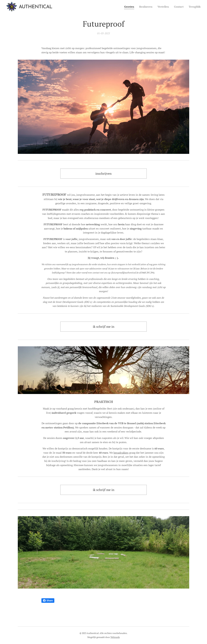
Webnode (115, 637)
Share (48, 601)
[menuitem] (125, 7)
